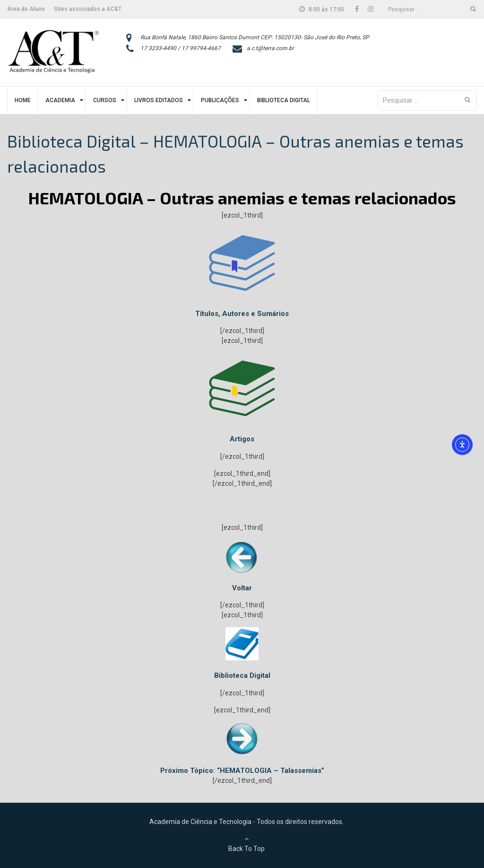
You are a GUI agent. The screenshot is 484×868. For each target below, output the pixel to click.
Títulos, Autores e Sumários (242, 314)
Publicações (220, 100)
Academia (60, 100)
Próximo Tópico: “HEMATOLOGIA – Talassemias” (242, 771)
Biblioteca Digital (284, 100)
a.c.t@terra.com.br (270, 48)
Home (23, 100)
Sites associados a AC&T (88, 9)
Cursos (105, 100)
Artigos (242, 439)
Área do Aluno (26, 9)
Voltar (242, 588)
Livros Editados (159, 100)
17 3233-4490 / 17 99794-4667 (181, 48)
